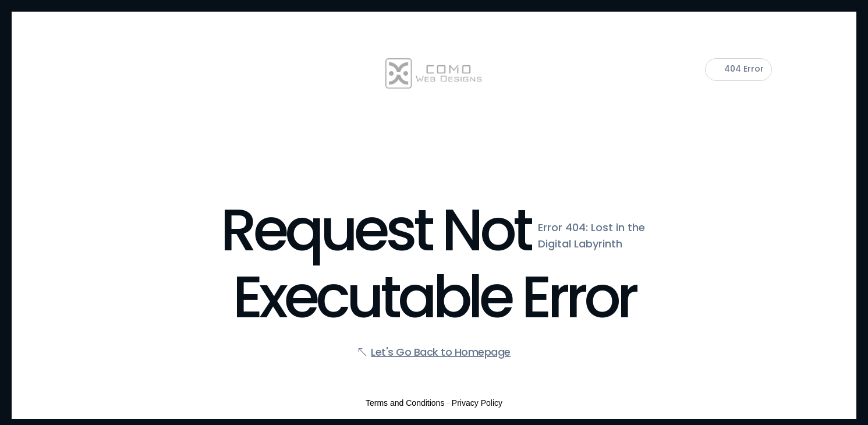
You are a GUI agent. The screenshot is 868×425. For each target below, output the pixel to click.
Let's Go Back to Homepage (441, 352)
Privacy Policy (477, 403)
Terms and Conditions (405, 403)
